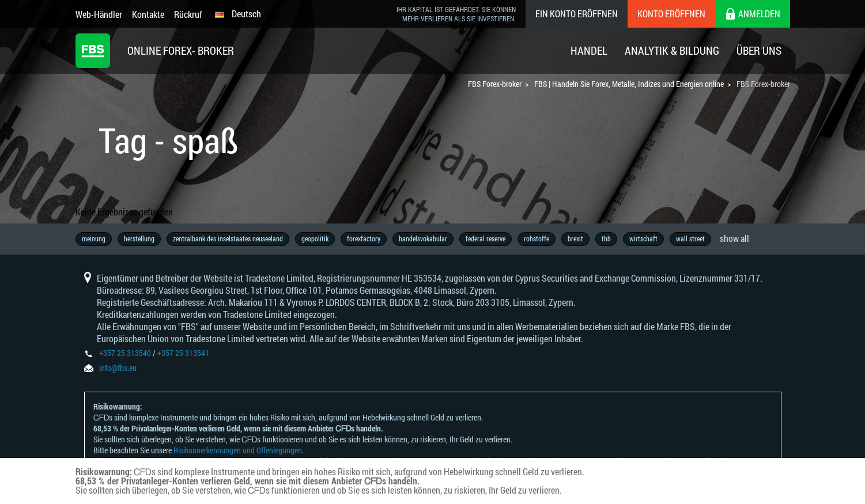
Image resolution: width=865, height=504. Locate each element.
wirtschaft (643, 238)
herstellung (139, 238)
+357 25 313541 (183, 353)
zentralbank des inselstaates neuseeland (228, 238)
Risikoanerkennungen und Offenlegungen (238, 450)
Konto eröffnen (671, 14)
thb (606, 238)
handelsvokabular (423, 238)
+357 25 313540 (125, 353)
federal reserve (486, 238)
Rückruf (188, 14)
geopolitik (315, 238)
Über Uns (759, 50)
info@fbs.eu (118, 368)
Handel (589, 50)
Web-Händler (99, 14)
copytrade (737, 238)
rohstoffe (537, 238)
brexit (575, 238)
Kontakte (148, 14)
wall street (690, 238)
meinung (94, 238)
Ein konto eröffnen (577, 14)
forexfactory (364, 238)
